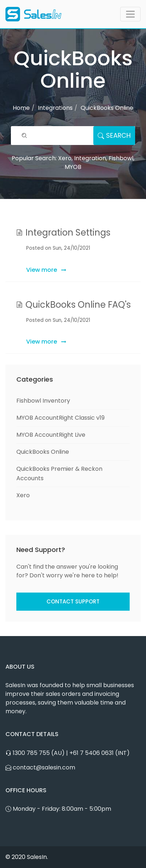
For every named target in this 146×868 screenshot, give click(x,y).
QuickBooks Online (43, 452)
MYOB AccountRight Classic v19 (60, 418)
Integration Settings (68, 232)
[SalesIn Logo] (33, 14)
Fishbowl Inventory (43, 401)
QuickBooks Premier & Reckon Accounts (59, 474)
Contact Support (73, 601)
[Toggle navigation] (130, 14)
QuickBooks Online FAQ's (78, 305)
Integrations (55, 108)
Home (21, 108)
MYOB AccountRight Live (51, 435)
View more (42, 270)
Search (114, 136)
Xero (23, 495)
